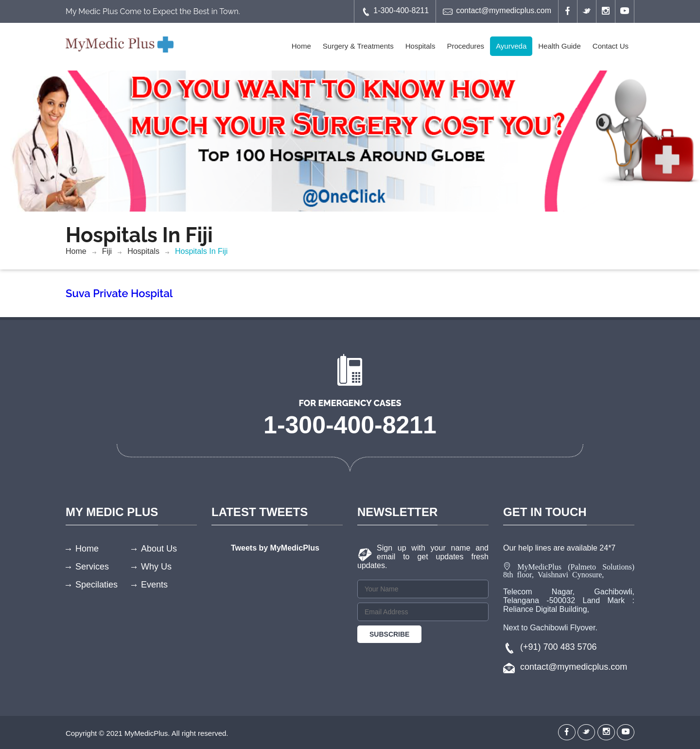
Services (92, 567)
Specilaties (96, 585)
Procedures (465, 46)
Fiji (107, 251)
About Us (159, 549)
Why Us (156, 567)
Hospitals (420, 46)
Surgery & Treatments (358, 46)
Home (301, 46)
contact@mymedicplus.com (497, 11)
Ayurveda (511, 46)
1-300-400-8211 (395, 11)
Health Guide (560, 46)
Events (154, 585)
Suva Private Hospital (119, 293)
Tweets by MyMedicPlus (275, 548)
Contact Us (611, 46)
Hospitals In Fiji (201, 251)
